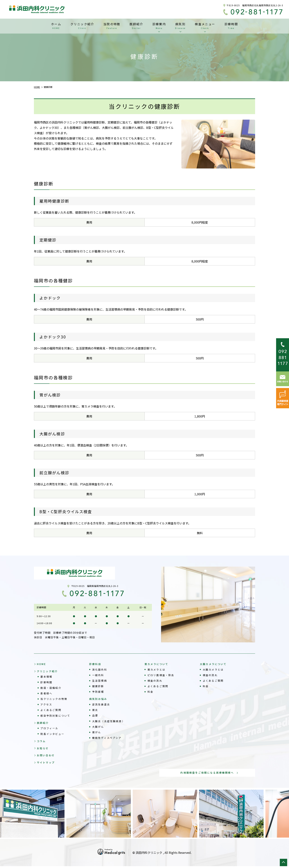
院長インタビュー (53, 735)
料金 (151, 692)
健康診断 (99, 686)
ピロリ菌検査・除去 (162, 675)
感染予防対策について (57, 716)
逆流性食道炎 (102, 705)
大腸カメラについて (214, 664)
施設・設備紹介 (52, 688)
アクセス (47, 705)
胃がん (97, 733)
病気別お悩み (99, 699)
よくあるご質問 (52, 710)
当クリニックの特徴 (55, 699)
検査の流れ (156, 681)
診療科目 (96, 664)
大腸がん (99, 727)
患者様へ (47, 694)
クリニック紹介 (48, 672)
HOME (42, 664)
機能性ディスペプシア (108, 738)
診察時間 (47, 683)
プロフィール (50, 729)
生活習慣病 (100, 681)
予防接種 (99, 692)
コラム (42, 742)
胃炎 (96, 710)
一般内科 (99, 675)
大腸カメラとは (214, 670)
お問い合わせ (47, 757)
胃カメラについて (157, 664)
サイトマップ (47, 764)
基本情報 (47, 677)
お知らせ (43, 749)
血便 (96, 716)
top (283, 862)
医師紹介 (43, 723)
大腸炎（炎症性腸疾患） (110, 721)
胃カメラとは (157, 670)
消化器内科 (100, 670)
